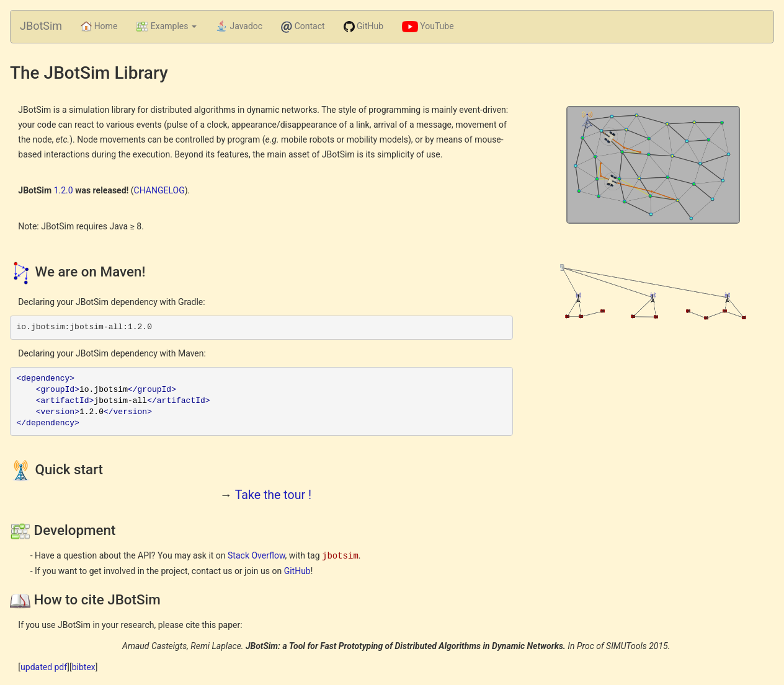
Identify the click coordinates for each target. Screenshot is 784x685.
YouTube (428, 27)
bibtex (84, 666)
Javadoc (239, 27)
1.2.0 (64, 190)
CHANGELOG (159, 190)
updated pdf (44, 666)
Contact (303, 27)
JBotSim (41, 26)
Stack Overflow (256, 555)
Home (104, 26)
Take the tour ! (273, 495)
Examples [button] (166, 27)
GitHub (364, 27)
